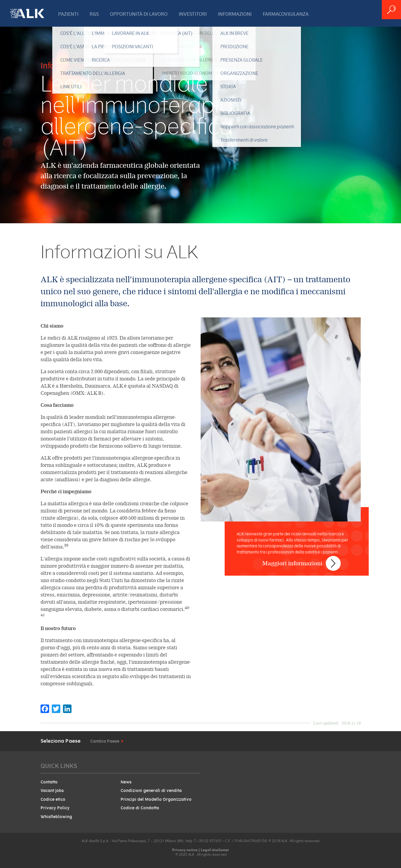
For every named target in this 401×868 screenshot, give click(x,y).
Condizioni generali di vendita (151, 791)
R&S (94, 14)
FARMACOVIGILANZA (286, 14)
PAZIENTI (68, 14)
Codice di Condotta (140, 808)
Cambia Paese (105, 741)
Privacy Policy (55, 808)
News (126, 782)
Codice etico (53, 799)
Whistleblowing (56, 817)
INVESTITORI (193, 14)
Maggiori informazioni (293, 559)
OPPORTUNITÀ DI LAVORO (139, 14)
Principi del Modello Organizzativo (156, 799)
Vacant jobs (52, 791)
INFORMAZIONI (235, 14)
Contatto (49, 782)
